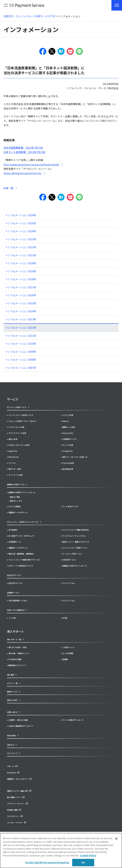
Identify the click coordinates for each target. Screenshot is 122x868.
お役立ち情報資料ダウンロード (21, 726)
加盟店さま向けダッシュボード (75, 566)
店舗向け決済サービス (16, 484)
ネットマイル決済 (15, 475)
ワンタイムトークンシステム (74, 536)
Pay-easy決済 (68, 463)
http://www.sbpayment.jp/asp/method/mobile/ (31, 164)
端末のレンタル (16, 501)
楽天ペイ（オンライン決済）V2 (75, 457)
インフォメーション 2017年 (21, 287)
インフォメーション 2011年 (21, 336)
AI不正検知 (13, 530)
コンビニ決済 (68, 415)
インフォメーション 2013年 (21, 319)
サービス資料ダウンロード (73, 720)
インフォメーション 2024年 (21, 231)
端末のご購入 (15, 497)
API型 (65, 618)
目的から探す (12, 700)
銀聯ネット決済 (69, 427)
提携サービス (12, 692)
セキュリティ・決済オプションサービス (23, 522)
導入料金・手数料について (19, 653)
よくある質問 (68, 653)
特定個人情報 (12, 810)
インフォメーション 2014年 (21, 311)
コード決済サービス (70, 506)
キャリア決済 (68, 445)
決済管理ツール (15, 542)
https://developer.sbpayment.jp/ (23, 173)
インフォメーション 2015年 (21, 303)
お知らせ (11, 745)
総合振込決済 (68, 469)
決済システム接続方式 (16, 610)
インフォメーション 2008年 (21, 360)
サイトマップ (12, 753)
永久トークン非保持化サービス (21, 566)
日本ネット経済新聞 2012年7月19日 (24, 152)
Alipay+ (66, 421)
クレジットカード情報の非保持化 (76, 530)
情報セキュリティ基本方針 (18, 791)
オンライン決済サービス (17, 407)
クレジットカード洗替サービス (75, 548)
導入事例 (11, 675)
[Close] (116, 839)
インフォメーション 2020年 (21, 263)
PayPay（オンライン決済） (20, 445)
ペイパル (12, 463)
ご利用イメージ (69, 647)
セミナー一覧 (12, 683)
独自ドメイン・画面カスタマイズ (76, 542)
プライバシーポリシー (16, 804)
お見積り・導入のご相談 (18, 720)
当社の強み (11, 735)
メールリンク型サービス (72, 554)
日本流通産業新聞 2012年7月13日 (23, 148)
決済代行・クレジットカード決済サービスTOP (29, 16)
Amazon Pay (68, 433)
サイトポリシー (13, 816)
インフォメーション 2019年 (21, 271)
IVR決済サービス (69, 560)
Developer (12, 773)
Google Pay (68, 451)
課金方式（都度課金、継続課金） (22, 554)
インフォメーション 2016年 (21, 295)
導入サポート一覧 (14, 639)
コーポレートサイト (15, 823)
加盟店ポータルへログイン (18, 779)
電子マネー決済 (15, 469)
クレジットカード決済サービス (21, 415)
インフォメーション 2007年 (21, 368)
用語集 (65, 659)
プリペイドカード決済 (17, 433)
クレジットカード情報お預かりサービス (24, 560)
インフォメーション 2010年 (21, 344)
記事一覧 (8, 188)
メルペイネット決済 (16, 427)
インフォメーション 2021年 (21, 255)
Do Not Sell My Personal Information (47, 862)
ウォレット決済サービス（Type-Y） (23, 421)
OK (83, 862)
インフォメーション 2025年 (21, 223)
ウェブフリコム (69, 583)
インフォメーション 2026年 (21, 215)
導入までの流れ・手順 (17, 647)
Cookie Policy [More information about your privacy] (88, 855)
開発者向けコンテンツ (17, 665)
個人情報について (14, 797)
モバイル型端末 (15, 506)
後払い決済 (13, 439)
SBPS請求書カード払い (18, 601)
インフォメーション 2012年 (21, 328)
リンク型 (12, 618)
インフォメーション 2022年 (21, 247)
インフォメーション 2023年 (21, 239)
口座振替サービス (70, 439)
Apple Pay (13, 451)
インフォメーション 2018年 (21, 279)
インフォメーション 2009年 (21, 352)
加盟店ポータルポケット (18, 548)
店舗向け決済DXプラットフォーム (22, 492)
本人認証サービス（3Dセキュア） (22, 536)
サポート (11, 766)
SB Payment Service (24, 6)
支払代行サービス (15, 583)
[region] (61, 850)
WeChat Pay (14, 457)
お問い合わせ (12, 712)
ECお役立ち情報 (15, 659)
